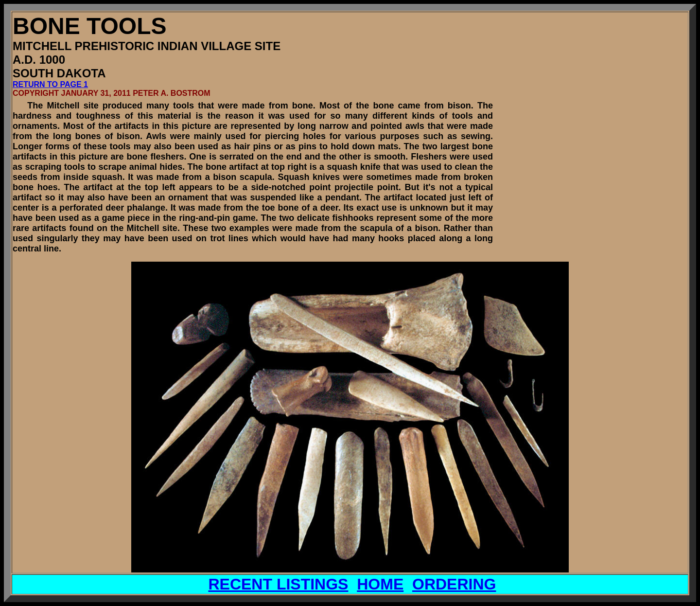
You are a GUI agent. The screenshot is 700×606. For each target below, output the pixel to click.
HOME (380, 584)
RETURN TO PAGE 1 (50, 84)
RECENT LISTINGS (278, 584)
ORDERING (454, 584)
